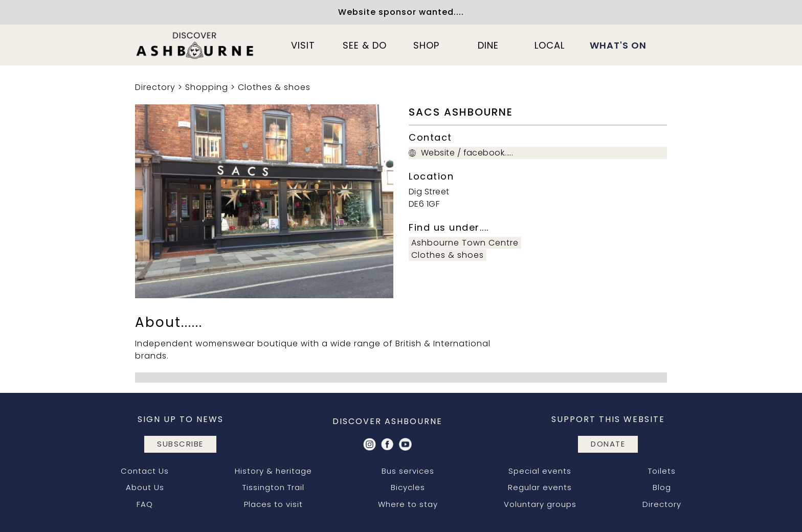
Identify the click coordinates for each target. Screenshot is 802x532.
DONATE (608, 444)
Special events (540, 471)
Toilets (662, 471)
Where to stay (408, 504)
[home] (195, 45)
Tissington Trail (273, 487)
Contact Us (145, 471)
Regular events (540, 487)
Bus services (408, 471)
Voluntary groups (540, 504)
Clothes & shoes (274, 87)
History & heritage (273, 471)
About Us (145, 487)
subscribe (180, 444)
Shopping (207, 87)
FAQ (145, 504)
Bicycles (408, 487)
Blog (662, 487)
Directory (155, 87)
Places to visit (273, 504)
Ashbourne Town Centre (465, 243)
